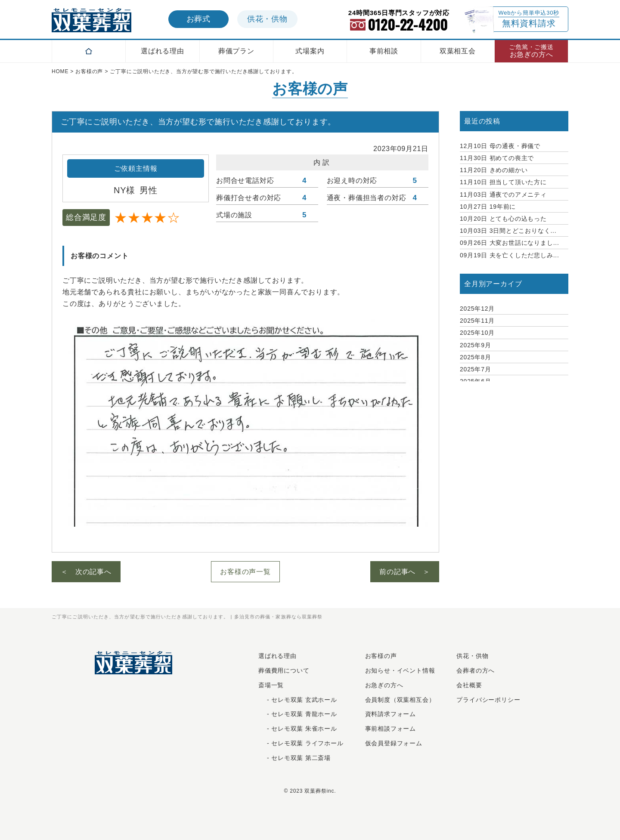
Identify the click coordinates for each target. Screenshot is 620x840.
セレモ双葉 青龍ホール (304, 714)
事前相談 (384, 51)
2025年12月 (477, 309)
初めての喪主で (497, 158)
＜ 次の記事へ (86, 572)
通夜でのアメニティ (503, 195)
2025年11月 (477, 321)
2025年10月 (477, 333)
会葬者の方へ (476, 670)
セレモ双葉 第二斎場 (301, 758)
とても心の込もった (503, 219)
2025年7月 (476, 369)
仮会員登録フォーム (394, 743)
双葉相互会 (458, 51)
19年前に (488, 207)
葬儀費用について (284, 670)
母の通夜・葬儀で (500, 146)
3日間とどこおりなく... (508, 231)
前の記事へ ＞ (405, 572)
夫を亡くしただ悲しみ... (510, 255)
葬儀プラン (236, 51)
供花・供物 (472, 656)
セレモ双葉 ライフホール (307, 743)
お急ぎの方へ (531, 51)
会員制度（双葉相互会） (400, 700)
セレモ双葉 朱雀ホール (304, 729)
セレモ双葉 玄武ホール (304, 700)
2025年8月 (476, 357)
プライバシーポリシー (488, 700)
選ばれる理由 (163, 51)
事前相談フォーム (391, 729)
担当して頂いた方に (503, 182)
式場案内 (310, 51)
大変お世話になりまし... (510, 243)
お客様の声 (381, 656)
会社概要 (469, 685)
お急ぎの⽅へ (384, 685)
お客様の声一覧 (245, 572)
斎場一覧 (271, 685)
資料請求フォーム (391, 714)
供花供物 (267, 19)
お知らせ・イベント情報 (400, 670)
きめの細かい (494, 170)
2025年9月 (476, 345)
